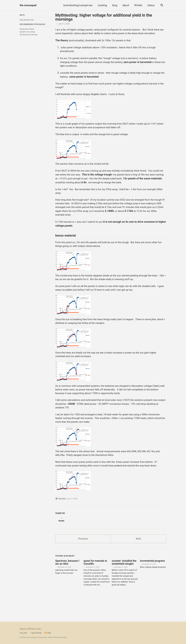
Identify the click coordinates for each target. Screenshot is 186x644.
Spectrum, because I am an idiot (67, 582)
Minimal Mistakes (62, 637)
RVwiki (137, 5)
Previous (83, 558)
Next (138, 558)
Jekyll (50, 637)
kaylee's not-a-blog (27, 32)
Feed (49, 633)
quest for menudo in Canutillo (95, 582)
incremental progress (152, 581)
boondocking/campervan (77, 5)
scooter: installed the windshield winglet (124, 582)
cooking (102, 5)
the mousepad (28, 5)
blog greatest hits (27, 20)
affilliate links (35, 629)
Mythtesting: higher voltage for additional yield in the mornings (104, 17)
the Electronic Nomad (28, 35)
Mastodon (36, 633)
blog (114, 5)
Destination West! (27, 30)
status (150, 5)
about (125, 5)
